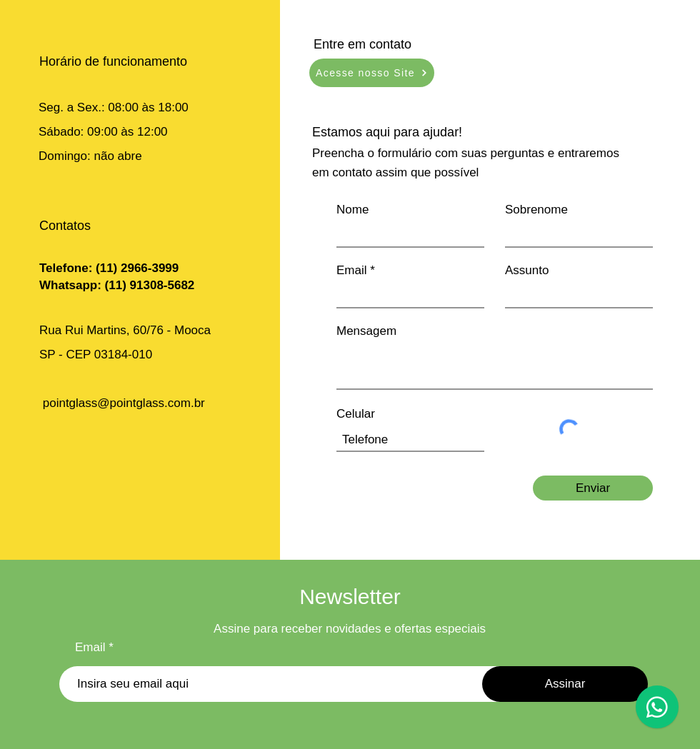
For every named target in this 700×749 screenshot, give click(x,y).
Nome (352, 210)
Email (352, 270)
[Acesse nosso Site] (372, 73)
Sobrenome (536, 210)
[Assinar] (565, 684)
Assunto (527, 270)
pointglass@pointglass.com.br (124, 403)
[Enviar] (593, 488)
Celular (356, 414)
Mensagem (366, 331)
